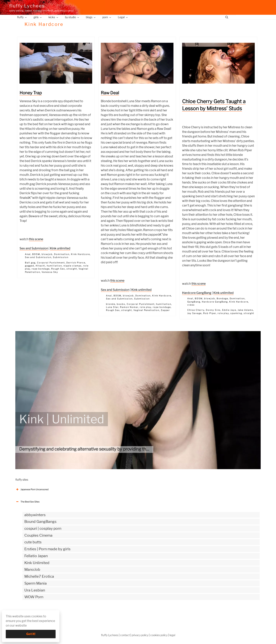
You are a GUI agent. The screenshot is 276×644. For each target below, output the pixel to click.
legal (172, 635)
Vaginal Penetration (146, 310)
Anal (28, 254)
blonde (111, 304)
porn (107, 17)
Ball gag (30, 263)
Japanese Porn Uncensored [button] (32, 489)
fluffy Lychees (27, 6)
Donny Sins (213, 310)
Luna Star (112, 307)
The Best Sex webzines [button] (30, 613)
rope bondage (41, 269)
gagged (30, 266)
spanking (236, 313)
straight (72, 269)
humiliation (54, 266)
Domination (62, 254)
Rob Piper (210, 313)
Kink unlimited (60, 248)
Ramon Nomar (129, 307)
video (191, 305)
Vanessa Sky (50, 272)
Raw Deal (110, 93)
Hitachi (40, 266)
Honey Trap (31, 93)
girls (38, 17)
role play (145, 307)
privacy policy (140, 635)
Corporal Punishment (51, 263)
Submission (61, 257)
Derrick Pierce (76, 263)
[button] (56, 63)
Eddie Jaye (229, 310)
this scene (36, 239)
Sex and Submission (34, 248)
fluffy (22, 17)
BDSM (36, 254)
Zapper (165, 310)
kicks (54, 17)
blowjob (47, 254)
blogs (91, 17)
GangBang (194, 302)
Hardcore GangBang (197, 293)
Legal (123, 17)
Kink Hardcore (80, 254)
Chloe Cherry (196, 310)
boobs (121, 304)
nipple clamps (73, 266)
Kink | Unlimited (62, 419)
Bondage (222, 299)
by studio (72, 17)
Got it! (31, 634)
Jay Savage (194, 313)
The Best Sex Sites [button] (27, 502)
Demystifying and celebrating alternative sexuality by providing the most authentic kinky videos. (112, 449)
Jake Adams (245, 310)
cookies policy (159, 635)
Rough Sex (58, 269)
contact (125, 635)
